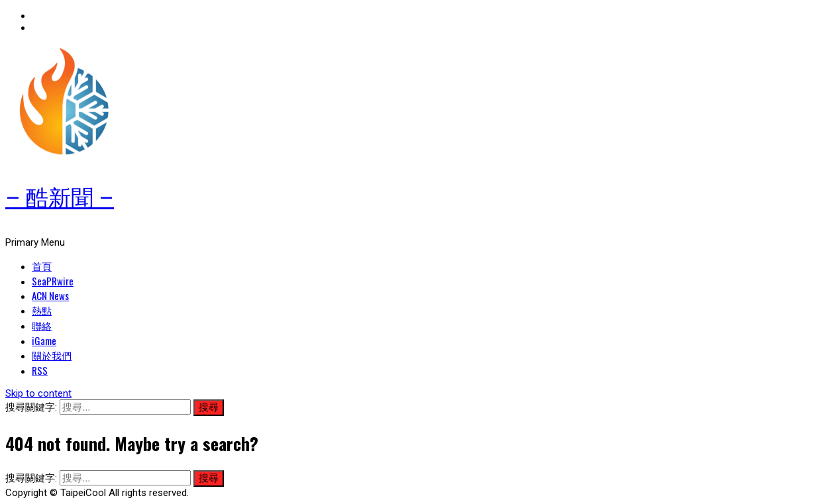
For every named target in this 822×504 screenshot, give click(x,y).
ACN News (50, 295)
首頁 (42, 266)
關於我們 (52, 355)
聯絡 (42, 325)
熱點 (42, 310)
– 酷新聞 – (60, 198)
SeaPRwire (53, 281)
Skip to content (38, 393)
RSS (40, 370)
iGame (44, 340)
